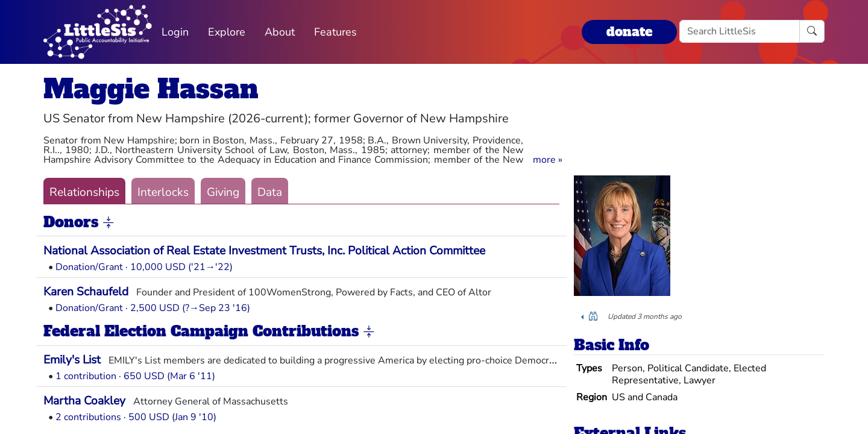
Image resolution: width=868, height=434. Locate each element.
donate (629, 32)
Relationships (84, 192)
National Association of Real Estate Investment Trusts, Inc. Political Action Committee (264, 251)
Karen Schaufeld (86, 292)
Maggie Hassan (151, 89)
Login (175, 32)
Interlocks (163, 192)
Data (270, 192)
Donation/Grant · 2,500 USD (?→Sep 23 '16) (153, 308)
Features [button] (335, 32)
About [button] (280, 32)
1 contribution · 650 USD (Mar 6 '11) (135, 376)
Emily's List (72, 360)
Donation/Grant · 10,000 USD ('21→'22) (144, 267)
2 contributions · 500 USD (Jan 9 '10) (136, 417)
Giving (223, 192)
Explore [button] (227, 32)
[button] (548, 160)
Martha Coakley (84, 401)
